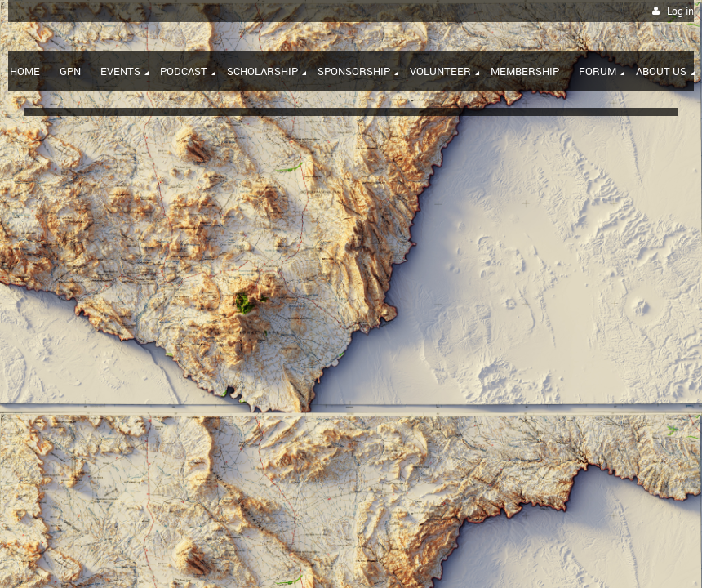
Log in (680, 11)
